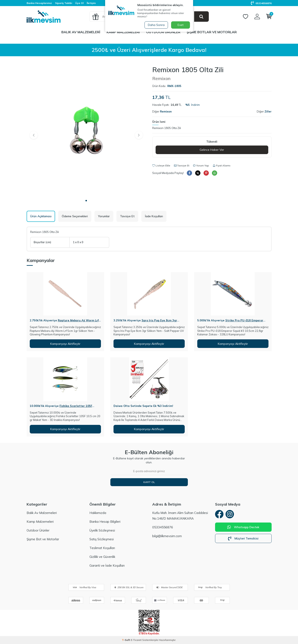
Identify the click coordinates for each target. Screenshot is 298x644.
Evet (181, 25)
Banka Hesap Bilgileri (105, 522)
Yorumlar (104, 216)
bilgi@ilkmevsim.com (167, 536)
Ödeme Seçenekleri (75, 216)
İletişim (91, 3)
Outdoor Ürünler (163, 32)
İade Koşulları (154, 216)
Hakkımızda (98, 513)
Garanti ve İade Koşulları (107, 565)
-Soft (126, 640)
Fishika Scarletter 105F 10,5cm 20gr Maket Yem (61, 408)
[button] (86, 201)
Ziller (268, 111)
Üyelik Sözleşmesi (102, 530)
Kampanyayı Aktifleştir (65, 344)
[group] (86, 131)
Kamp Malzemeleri (123, 32)
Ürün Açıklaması (41, 216)
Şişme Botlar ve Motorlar (212, 32)
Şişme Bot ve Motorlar (43, 539)
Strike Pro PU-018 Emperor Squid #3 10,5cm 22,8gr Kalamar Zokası (230, 322)
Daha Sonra (156, 25)
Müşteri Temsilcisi (243, 538)
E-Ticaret (136, 640)
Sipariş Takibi (64, 3)
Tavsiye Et (182, 165)
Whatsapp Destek (243, 527)
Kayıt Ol (149, 482)
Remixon (161, 78)
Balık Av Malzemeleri (81, 32)
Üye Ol (79, 3)
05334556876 (261, 3)
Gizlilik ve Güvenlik (102, 557)
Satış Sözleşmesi (102, 539)
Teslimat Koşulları (102, 548)
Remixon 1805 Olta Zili (167, 128)
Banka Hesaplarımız (39, 3)
